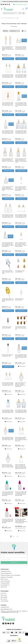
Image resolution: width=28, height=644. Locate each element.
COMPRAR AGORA (8, 59)
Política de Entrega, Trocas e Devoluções (10, 575)
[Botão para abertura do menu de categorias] (2, 9)
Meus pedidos (4, 597)
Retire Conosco (4, 579)
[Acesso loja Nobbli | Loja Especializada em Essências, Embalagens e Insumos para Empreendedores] (23, 9)
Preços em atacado (5, 581)
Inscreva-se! (14, 562)
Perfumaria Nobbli (5, 583)
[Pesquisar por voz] (20, 13)
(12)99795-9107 (5, 607)
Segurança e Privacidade (7, 577)
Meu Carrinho (4, 599)
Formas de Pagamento (6, 573)
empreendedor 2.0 (5, 585)
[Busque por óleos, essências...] (11, 13)
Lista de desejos (5, 601)
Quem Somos (4, 587)
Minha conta (4, 595)
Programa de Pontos (6, 571)
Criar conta (3, 593)
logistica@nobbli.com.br (6, 609)
